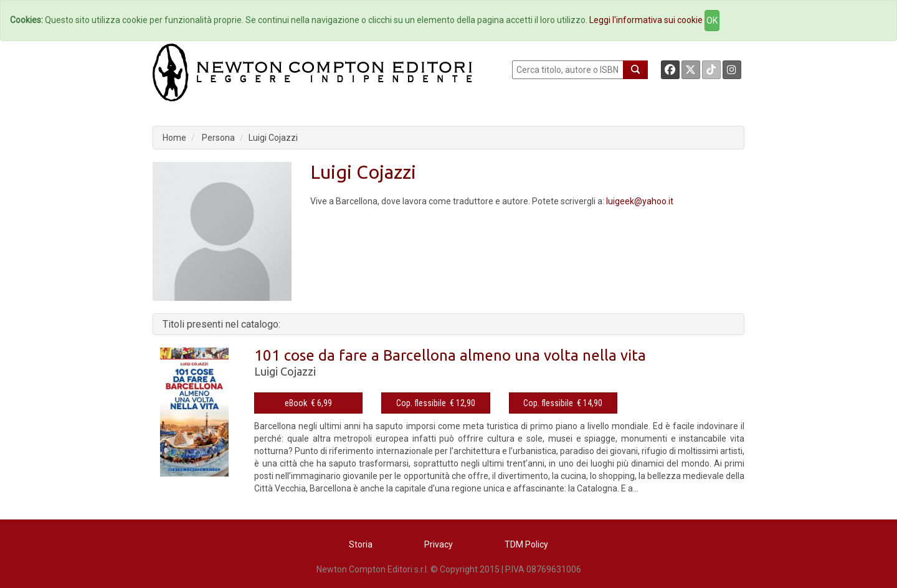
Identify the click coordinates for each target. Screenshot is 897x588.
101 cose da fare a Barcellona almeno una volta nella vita (450, 355)
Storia (361, 544)
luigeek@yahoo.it (640, 201)
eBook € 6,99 (308, 403)
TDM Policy (526, 544)
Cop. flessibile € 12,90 (436, 403)
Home (174, 138)
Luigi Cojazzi (273, 138)
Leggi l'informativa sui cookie (646, 20)
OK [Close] (712, 21)
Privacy (439, 544)
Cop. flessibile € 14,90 (563, 403)
